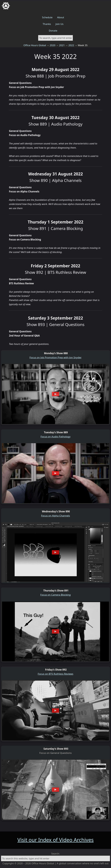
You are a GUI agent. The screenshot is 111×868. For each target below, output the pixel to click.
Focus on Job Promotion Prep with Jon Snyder (55, 357)
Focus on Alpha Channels (55, 516)
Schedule (47, 17)
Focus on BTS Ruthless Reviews (55, 674)
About (61, 17)
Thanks (47, 24)
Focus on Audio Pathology (55, 437)
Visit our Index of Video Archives (55, 840)
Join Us (59, 24)
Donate (53, 31)
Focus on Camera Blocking (55, 595)
